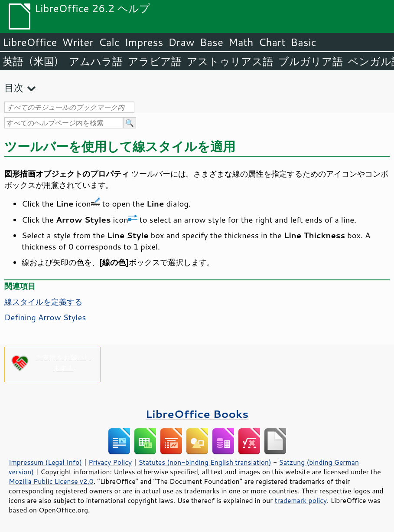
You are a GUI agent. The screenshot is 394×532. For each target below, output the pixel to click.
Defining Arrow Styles (45, 317)
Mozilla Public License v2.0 (51, 481)
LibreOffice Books (197, 414)
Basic (303, 42)
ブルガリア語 (311, 61)
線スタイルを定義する (43, 302)
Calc (109, 42)
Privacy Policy (110, 462)
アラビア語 (155, 61)
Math (241, 42)
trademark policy (301, 500)
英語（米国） (33, 61)
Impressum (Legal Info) (45, 462)
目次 (14, 87)
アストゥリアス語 (230, 61)
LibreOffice (30, 42)
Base (212, 42)
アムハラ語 (96, 61)
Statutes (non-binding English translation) (205, 462)
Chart (272, 42)
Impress (144, 42)
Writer (78, 42)
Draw (181, 42)
